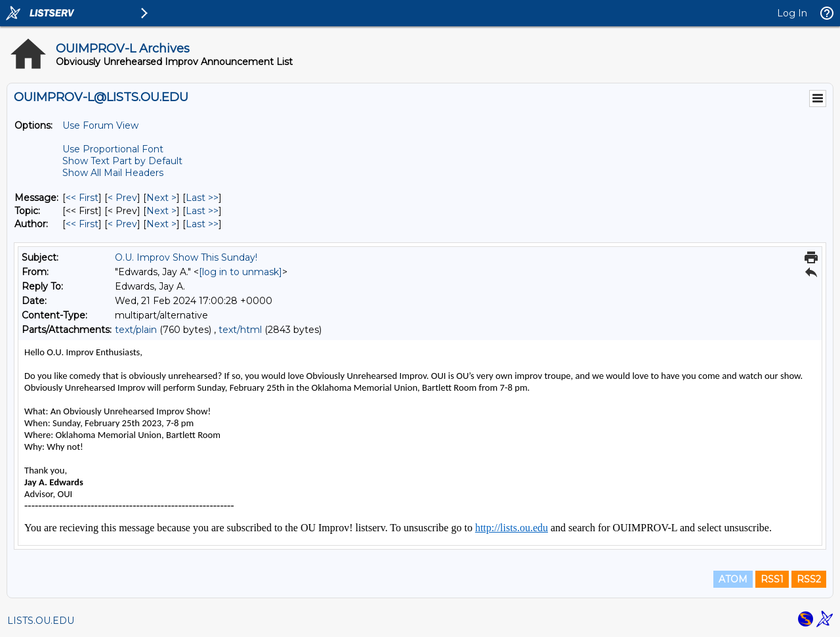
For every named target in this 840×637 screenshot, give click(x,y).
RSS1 (772, 579)
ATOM (733, 579)
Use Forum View (100, 125)
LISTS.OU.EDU (41, 621)
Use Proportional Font (113, 149)
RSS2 (809, 579)
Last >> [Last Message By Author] (202, 224)
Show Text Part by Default (122, 161)
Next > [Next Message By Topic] (161, 211)
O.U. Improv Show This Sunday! (186, 257)
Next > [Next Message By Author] (161, 224)
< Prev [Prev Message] (122, 198)
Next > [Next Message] (161, 198)
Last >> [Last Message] (202, 198)
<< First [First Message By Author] (82, 224)
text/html (240, 330)
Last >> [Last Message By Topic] (202, 211)
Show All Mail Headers (113, 173)
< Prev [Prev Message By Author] (122, 224)
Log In (792, 13)
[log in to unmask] (241, 272)
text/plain (136, 330)
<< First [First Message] (82, 198)
